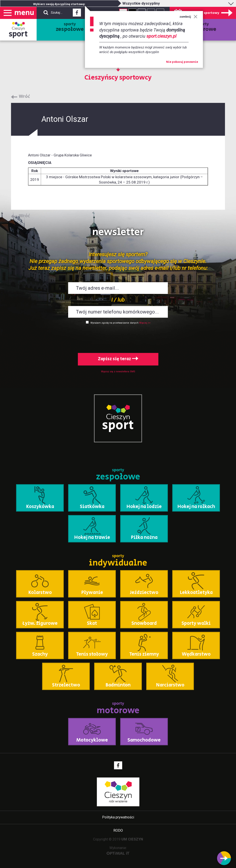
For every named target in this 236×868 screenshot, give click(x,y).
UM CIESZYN (132, 839)
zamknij (188, 17)
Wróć (24, 97)
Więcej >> (145, 323)
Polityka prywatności (118, 817)
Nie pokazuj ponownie (182, 62)
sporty (70, 27)
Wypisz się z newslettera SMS (118, 372)
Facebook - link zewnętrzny (77, 14)
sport (18, 34)
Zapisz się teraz (118, 359)
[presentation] (118, 338)
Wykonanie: (118, 850)
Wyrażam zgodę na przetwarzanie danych (114, 323)
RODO (118, 830)
